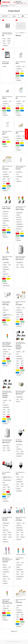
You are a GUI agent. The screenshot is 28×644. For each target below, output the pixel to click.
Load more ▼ (14, 631)
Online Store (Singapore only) (19, 2)
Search (14, 16)
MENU (25, 3)
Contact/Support (26, 134)
